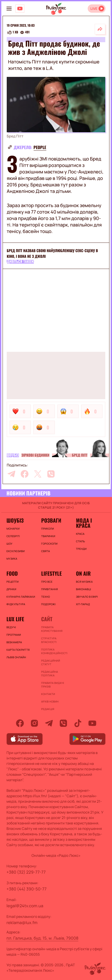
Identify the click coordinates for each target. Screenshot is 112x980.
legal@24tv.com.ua (25, 906)
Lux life (15, 619)
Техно (46, 597)
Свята (46, 551)
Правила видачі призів (53, 685)
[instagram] (34, 723)
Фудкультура (16, 604)
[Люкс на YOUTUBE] (20, 9)
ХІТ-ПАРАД (83, 604)
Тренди (81, 549)
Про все (47, 582)
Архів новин (50, 701)
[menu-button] (9, 9)
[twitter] (38, 474)
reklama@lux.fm (22, 923)
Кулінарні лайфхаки (21, 597)
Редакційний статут (51, 662)
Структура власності (49, 640)
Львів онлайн (16, 657)
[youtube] (92, 723)
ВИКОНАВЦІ (84, 589)
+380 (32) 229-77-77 (26, 872)
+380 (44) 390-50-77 (27, 889)
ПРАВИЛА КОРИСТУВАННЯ (52, 629)
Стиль (81, 541)
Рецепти (13, 582)
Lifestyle (51, 573)
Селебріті (13, 536)
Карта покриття (18, 650)
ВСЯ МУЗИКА (84, 582)
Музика (12, 559)
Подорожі (48, 604)
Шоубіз (13, 455)
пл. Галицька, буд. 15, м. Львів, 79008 (42, 938)
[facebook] (25, 474)
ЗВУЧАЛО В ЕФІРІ (87, 597)
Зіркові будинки (36, 455)
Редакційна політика (50, 674)
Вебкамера (14, 642)
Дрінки (11, 589)
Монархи (13, 529)
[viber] (51, 474)
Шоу (9, 544)
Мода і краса (84, 523)
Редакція (48, 709)
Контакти (48, 694)
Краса (80, 534)
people (40, 147)
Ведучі (11, 627)
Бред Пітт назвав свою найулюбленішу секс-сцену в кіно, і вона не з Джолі (52, 254)
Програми (14, 635)
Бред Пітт (80, 455)
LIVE (94, 9)
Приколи (47, 529)
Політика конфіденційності (54, 651)
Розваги (51, 520)
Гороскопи (49, 544)
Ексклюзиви (16, 551)
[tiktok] (78, 723)
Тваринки (48, 536)
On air (83, 573)
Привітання (49, 589)
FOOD (12, 573)
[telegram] (11, 474)
